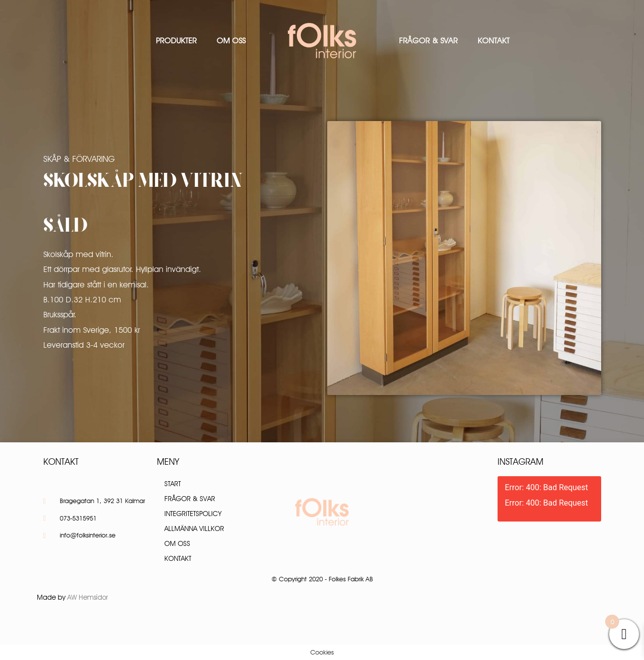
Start (173, 484)
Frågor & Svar (428, 41)
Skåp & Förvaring (79, 159)
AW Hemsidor (88, 597)
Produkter (176, 41)
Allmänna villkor (194, 528)
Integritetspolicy (193, 514)
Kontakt (494, 41)
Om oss (231, 41)
